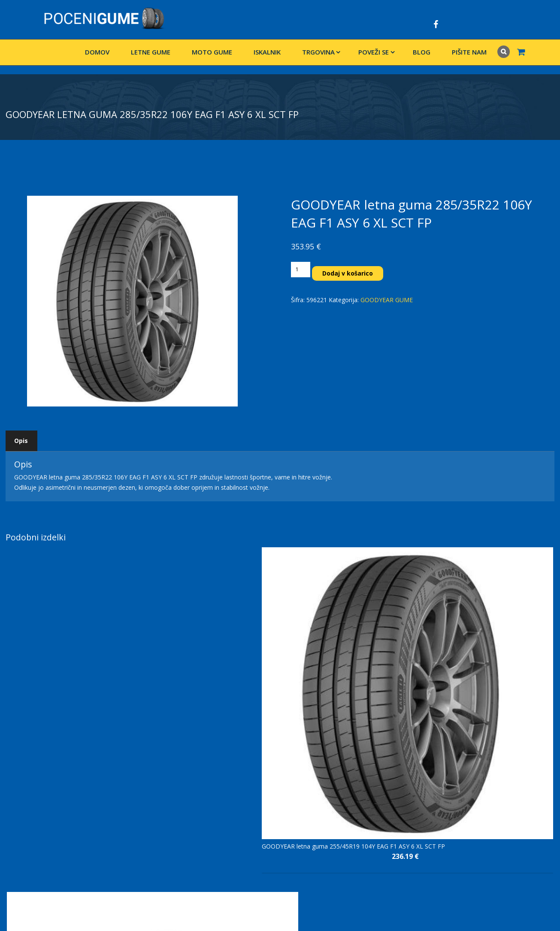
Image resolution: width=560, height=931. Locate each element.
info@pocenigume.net (56, 850)
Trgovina (318, 52)
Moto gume (212, 52)
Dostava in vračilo (217, 790)
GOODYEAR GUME (387, 300)
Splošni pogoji (212, 809)
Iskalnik (267, 52)
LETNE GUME (151, 52)
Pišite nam (469, 52)
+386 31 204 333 (53, 840)
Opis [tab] (21, 441)
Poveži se (374, 52)
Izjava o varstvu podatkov (228, 799)
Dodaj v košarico (348, 273)
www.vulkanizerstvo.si (36, 860)
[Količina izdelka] (300, 270)
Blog (422, 52)
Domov (97, 52)
